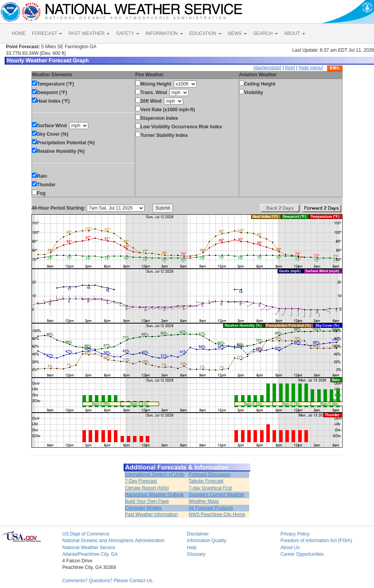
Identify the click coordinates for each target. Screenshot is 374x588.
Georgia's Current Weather (216, 495)
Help (192, 548)
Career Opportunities (302, 554)
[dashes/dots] (267, 68)
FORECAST (47, 33)
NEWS (237, 33)
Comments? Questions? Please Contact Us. (108, 581)
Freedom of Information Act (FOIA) (316, 541)
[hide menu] (311, 68)
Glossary (196, 554)
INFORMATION (164, 33)
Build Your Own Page (147, 501)
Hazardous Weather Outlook (154, 495)
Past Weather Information (151, 514)
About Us (290, 548)
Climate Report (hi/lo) (147, 488)
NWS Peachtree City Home (217, 514)
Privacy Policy (295, 534)
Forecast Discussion (210, 474)
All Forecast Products (211, 508)
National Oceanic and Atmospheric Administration (113, 541)
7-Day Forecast (141, 481)
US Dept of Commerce (86, 534)
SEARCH (265, 33)
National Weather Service (89, 548)
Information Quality (207, 541)
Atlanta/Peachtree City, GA (90, 554)
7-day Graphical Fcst (210, 488)
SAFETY (128, 33)
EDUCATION (205, 33)
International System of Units (155, 474)
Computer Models (143, 508)
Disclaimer (198, 534)
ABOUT (295, 33)
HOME (19, 33)
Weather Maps (204, 501)
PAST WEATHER (89, 33)
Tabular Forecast (206, 481)
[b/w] (290, 68)
